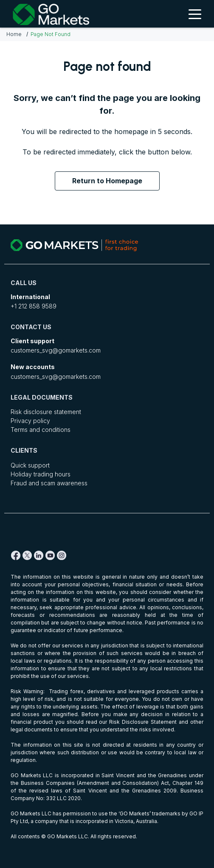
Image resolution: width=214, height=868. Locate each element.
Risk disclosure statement (46, 412)
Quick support (30, 465)
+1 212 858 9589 (34, 306)
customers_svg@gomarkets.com (56, 350)
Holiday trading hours (41, 474)
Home (14, 34)
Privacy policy (30, 421)
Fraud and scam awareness (49, 483)
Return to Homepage (107, 181)
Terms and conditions (41, 430)
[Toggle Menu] (195, 14)
